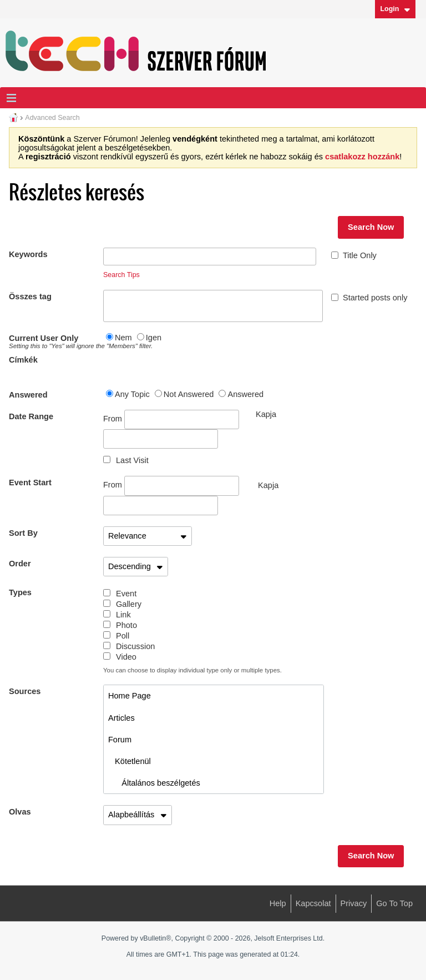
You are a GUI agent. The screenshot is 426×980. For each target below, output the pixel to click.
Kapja (268, 485)
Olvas (20, 812)
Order (20, 564)
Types (20, 592)
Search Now (371, 227)
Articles (121, 718)
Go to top (394, 903)
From (171, 419)
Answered (28, 395)
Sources (25, 691)
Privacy (354, 903)
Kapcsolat (313, 903)
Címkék (23, 360)
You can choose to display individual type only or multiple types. (192, 670)
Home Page (130, 696)
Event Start (30, 483)
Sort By (23, 533)
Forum (120, 740)
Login (395, 9)
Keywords (28, 254)
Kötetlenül (130, 761)
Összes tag (30, 296)
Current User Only (56, 341)
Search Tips (121, 275)
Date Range (31, 416)
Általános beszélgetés (154, 783)
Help (278, 903)
